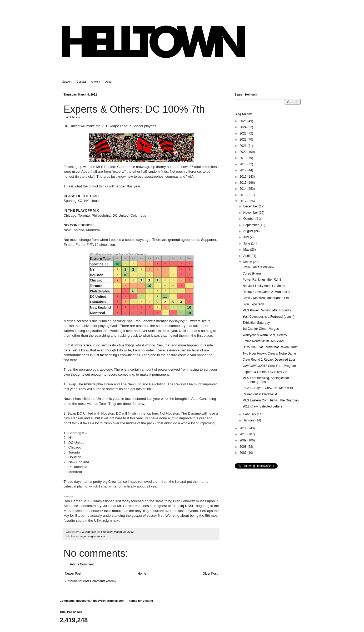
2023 (243, 133)
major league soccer (92, 536)
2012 (243, 201)
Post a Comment (82, 564)
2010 (243, 434)
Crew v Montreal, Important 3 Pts (265, 298)
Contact (81, 82)
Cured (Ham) (251, 273)
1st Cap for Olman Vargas (261, 329)
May (247, 250)
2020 (243, 152)
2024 (243, 127)
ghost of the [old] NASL (176, 506)
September (251, 225)
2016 (243, 177)
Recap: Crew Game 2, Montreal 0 (266, 292)
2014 (243, 189)
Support (67, 82)
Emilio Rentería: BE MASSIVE (264, 341)
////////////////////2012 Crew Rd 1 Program (269, 366)
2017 (243, 170)
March (248, 262)
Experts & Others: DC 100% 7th (265, 372)
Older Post (210, 574)
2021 (243, 146)
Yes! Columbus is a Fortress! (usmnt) (268, 317)
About (109, 82)
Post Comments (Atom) (99, 581)
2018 (243, 164)
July (246, 237)
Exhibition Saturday (256, 323)
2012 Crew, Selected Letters (262, 406)
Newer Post (73, 574)
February (250, 414)
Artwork (96, 82)
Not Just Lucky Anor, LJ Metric (264, 286)
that (168, 345)
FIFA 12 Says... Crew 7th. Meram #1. (268, 388)
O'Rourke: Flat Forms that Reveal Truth (270, 347)
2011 (243, 428)
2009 (243, 440)
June (247, 243)
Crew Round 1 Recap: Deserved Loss (269, 360)
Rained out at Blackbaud (260, 394)
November (251, 213)
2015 (243, 183)
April (247, 256)
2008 (243, 447)
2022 (243, 140)
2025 (243, 121)
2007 (243, 453)
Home (142, 574)
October (249, 219)
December (251, 206)
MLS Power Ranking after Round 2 (267, 310)
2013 (243, 195)
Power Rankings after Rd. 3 (262, 280)
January (249, 420)
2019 (243, 158)
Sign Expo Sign (253, 304)
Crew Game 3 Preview (258, 267)
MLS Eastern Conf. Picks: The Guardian (270, 400)
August (249, 231)
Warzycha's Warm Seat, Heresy (265, 335)
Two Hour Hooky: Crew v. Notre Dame (269, 354)
